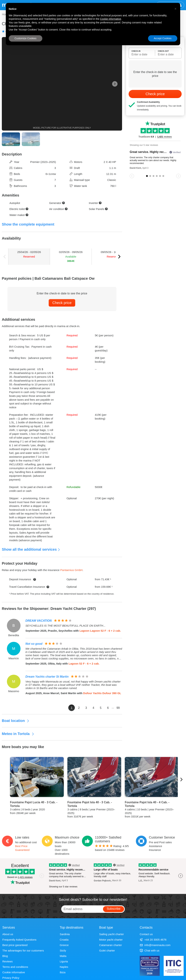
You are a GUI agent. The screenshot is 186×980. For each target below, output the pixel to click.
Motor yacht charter (111, 940)
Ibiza (63, 972)
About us (8, 934)
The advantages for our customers (23, 950)
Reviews (8, 961)
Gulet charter (107, 950)
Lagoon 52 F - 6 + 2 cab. (84, 664)
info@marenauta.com (155, 945)
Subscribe (114, 909)
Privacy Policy (11, 978)
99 (118, 708)
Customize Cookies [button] (26, 38)
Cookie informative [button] (111, 19)
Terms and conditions (15, 967)
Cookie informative (14, 972)
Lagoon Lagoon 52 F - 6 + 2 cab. (100, 631)
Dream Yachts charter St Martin (47, 677)
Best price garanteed (15, 945)
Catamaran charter (111, 945)
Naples (64, 967)
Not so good (34, 644)
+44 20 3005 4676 (153, 940)
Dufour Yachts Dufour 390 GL (102, 693)
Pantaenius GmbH (71, 570)
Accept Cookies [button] (163, 38)
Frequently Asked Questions (19, 940)
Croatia (64, 940)
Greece (64, 945)
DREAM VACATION (39, 621)
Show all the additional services (31, 549)
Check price (62, 303)
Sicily (63, 950)
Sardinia (65, 934)
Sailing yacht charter (112, 934)
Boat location (16, 721)
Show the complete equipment (28, 224)
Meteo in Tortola (18, 734)
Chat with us (150, 950)
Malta (63, 956)
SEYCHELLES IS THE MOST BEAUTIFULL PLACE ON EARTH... (65, 626)
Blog (5, 956)
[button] (175, 9)
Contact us (146, 934)
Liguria (64, 961)
